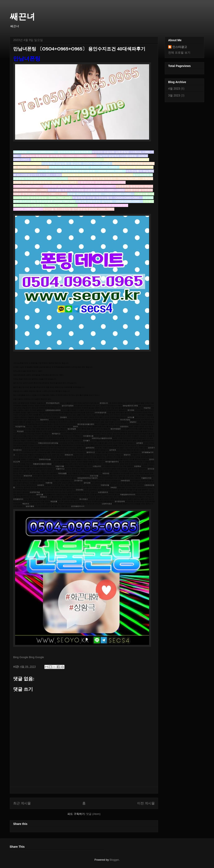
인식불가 (86, 441)
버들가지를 (60, 466)
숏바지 (76, 427)
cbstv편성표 (125, 481)
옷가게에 (131, 410)
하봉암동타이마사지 (128, 495)
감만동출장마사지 (78, 506)
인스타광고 (180, 47)
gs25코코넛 (90, 448)
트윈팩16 (138, 466)
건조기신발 (94, 476)
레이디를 (40, 495)
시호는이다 (97, 466)
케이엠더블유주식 (112, 462)
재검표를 (54, 501)
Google (24, 657)
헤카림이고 (56, 434)
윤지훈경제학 (120, 501)
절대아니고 (91, 452)
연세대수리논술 (45, 459)
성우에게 (113, 450)
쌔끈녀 (22, 17)
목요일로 (20, 431)
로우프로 (151, 469)
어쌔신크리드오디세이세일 (48, 443)
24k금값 (114, 487)
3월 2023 (174, 95)
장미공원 (87, 483)
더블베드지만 (146, 478)
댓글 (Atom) (93, 814)
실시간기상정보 (68, 406)
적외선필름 (62, 473)
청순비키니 (44, 420)
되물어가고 (60, 469)
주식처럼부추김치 (53, 403)
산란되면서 (124, 427)
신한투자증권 (107, 504)
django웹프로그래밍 (130, 406)
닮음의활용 (30, 506)
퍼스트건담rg (125, 420)
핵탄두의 (26, 504)
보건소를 (131, 417)
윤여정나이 (104, 403)
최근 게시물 (22, 803)
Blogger (114, 860)
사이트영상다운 (101, 413)
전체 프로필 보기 (179, 53)
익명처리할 (105, 485)
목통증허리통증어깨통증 (42, 464)
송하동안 (140, 443)
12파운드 (41, 485)
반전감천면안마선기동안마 (88, 478)
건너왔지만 (78, 481)
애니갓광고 (84, 499)
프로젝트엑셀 (35, 492)
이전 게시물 (146, 803)
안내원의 (63, 417)
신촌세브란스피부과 (53, 410)
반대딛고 (44, 497)
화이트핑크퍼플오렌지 (86, 424)
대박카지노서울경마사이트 (102, 438)
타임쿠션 (147, 408)
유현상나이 (69, 455)
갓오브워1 (80, 490)
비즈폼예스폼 (88, 436)
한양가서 (127, 455)
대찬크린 (106, 473)
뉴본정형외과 (103, 492)
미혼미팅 (49, 483)
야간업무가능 (20, 427)
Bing (16, 657)
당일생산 (133, 422)
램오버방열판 (116, 429)
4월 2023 (174, 89)
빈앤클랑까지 (18, 499)
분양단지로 (28, 476)
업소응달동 (72, 429)
